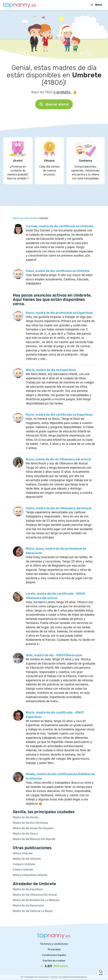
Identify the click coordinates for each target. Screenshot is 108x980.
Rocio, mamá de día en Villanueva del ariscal (58, 459)
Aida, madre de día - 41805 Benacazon (54, 655)
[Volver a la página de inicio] (20, 5)
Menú (96, 5)
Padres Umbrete (23, 869)
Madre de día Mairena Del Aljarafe (34, 839)
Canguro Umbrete (24, 864)
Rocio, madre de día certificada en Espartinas (59, 415)
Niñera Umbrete (23, 853)
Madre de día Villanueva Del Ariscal (35, 895)
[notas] (54, 966)
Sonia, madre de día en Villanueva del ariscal (59, 508)
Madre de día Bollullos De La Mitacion (36, 900)
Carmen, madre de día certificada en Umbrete (60, 226)
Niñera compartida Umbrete (30, 875)
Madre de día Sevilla (26, 817)
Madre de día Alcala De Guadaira (33, 828)
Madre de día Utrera (25, 834)
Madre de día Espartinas (28, 889)
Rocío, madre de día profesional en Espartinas (59, 313)
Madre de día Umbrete (27, 859)
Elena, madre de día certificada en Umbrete (58, 271)
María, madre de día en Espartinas (51, 370)
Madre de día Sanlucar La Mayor (33, 911)
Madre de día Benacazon (28, 905)
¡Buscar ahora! (54, 104)
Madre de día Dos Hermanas (30, 823)
